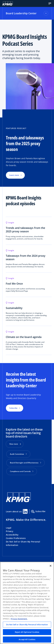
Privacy (10, 531)
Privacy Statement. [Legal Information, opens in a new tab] (19, 619)
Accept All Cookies (27, 639)
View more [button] (14, 444)
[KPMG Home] (18, 501)
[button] (50, 3)
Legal (9, 528)
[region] (27, 603)
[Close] (51, 566)
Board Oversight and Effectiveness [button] (25, 463)
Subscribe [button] (13, 408)
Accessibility (12, 535)
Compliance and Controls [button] (22, 471)
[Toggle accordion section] (46, 13)
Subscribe (38, 512)
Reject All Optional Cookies (27, 632)
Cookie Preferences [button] (16, 538)
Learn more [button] (14, 175)
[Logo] (8, 3)
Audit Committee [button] (18, 454)
